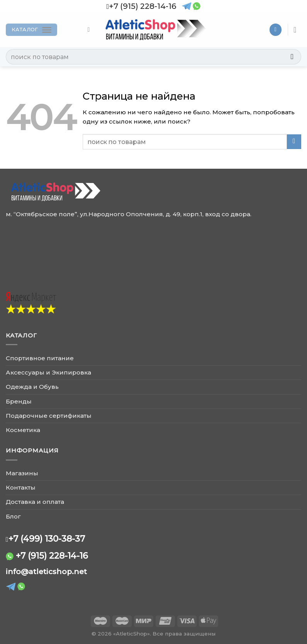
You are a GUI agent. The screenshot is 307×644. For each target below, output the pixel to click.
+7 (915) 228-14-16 (52, 556)
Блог (13, 516)
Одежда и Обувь (32, 387)
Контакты (21, 487)
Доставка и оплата (35, 502)
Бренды (19, 401)
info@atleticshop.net (46, 572)
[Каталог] (31, 30)
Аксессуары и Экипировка (48, 372)
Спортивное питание (40, 358)
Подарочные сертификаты (49, 416)
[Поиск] (91, 30)
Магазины (22, 473)
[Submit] (292, 57)
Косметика (23, 430)
